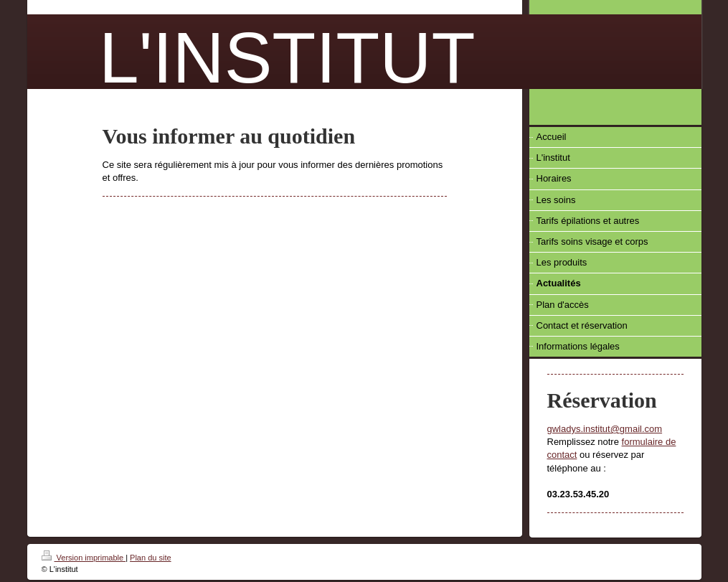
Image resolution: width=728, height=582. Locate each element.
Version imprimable (84, 558)
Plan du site (150, 558)
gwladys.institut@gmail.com (605, 429)
